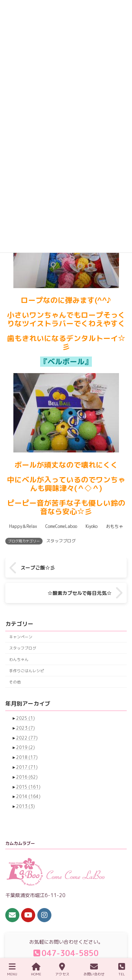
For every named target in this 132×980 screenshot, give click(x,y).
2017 (27, 767)
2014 (28, 797)
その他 (15, 682)
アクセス (62, 970)
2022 (27, 738)
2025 (26, 718)
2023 (26, 728)
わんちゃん (19, 659)
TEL (122, 970)
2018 (27, 758)
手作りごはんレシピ (27, 671)
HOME (36, 970)
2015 (28, 787)
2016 (27, 777)
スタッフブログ (61, 541)
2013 (26, 806)
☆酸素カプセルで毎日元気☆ (80, 593)
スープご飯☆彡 (38, 568)
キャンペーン (21, 637)
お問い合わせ (94, 970)
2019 (26, 748)
